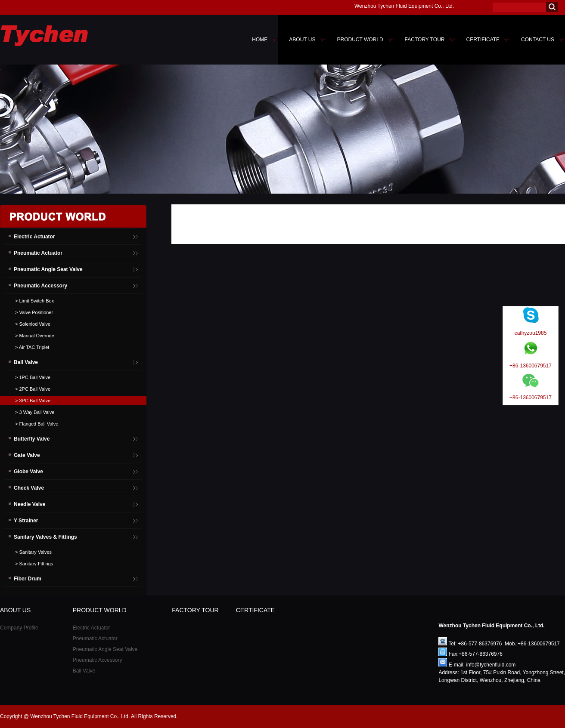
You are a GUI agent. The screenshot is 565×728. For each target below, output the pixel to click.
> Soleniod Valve (33, 324)
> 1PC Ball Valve (33, 377)
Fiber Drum (28, 579)
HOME (260, 40)
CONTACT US (538, 40)
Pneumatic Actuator (38, 253)
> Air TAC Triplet (32, 347)
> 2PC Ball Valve (33, 389)
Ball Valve (26, 362)
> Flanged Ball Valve (37, 424)
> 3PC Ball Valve (33, 401)
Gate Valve (27, 455)
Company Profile (19, 628)
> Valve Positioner (34, 312)
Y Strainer (26, 521)
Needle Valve (29, 504)
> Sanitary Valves (33, 552)
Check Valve (29, 488)
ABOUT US (302, 40)
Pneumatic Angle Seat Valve (48, 269)
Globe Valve (28, 472)
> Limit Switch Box (34, 301)
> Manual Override (35, 336)
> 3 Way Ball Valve (35, 412)
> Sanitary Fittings (34, 564)
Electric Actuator (34, 237)
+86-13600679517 (531, 366)
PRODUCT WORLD (360, 40)
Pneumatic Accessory (40, 286)
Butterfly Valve (32, 439)
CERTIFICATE (483, 40)
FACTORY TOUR (425, 40)
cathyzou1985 (531, 333)
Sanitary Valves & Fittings (45, 537)
